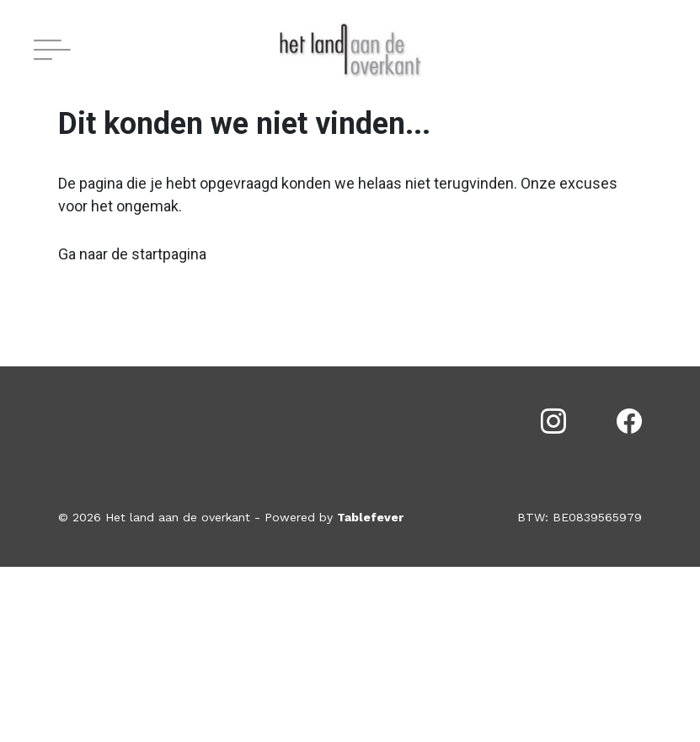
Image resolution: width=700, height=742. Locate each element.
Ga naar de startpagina (132, 254)
